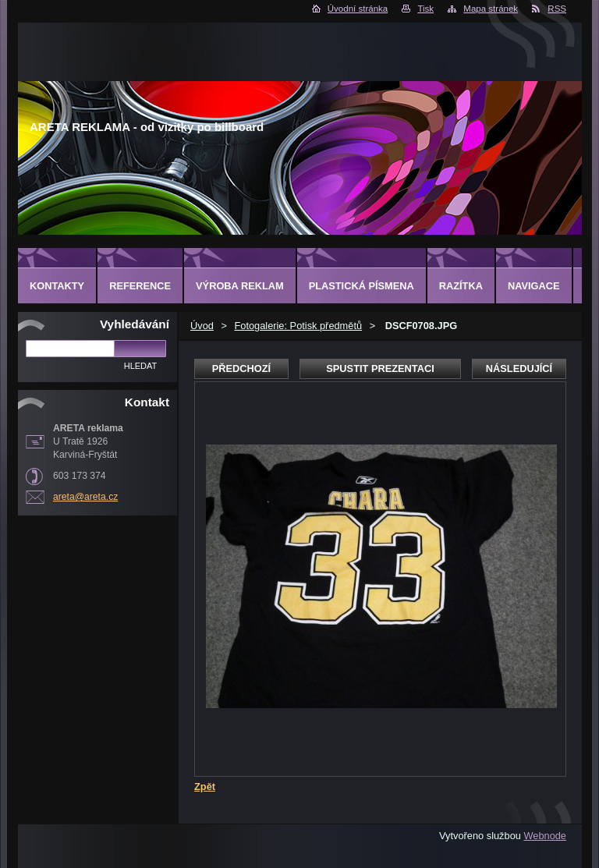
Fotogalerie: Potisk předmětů (298, 326)
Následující (519, 368)
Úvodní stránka (358, 9)
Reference (140, 286)
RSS (557, 9)
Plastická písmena (362, 286)
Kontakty (57, 286)
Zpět (205, 787)
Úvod (202, 326)
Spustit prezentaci (380, 368)
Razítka (461, 286)
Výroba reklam (240, 286)
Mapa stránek (491, 9)
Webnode (545, 836)
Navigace (534, 286)
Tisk (425, 9)
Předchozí (241, 368)
